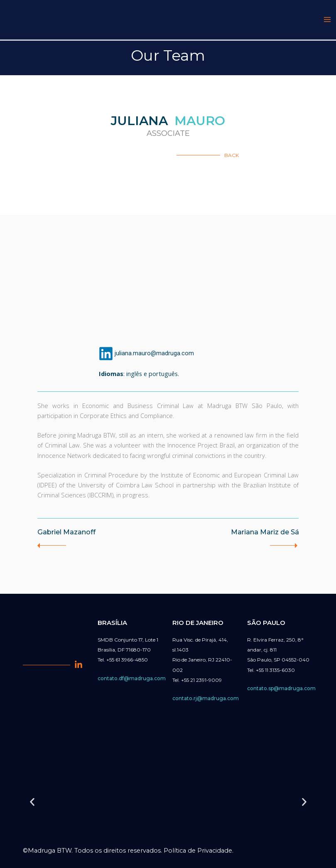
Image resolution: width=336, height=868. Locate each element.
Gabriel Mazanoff (71, 534)
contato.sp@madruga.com (281, 688)
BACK (232, 157)
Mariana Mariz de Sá (260, 534)
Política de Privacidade (198, 851)
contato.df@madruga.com (132, 678)
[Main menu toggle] (327, 21)
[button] (32, 802)
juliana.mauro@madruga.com (154, 355)
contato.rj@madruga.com (206, 698)
